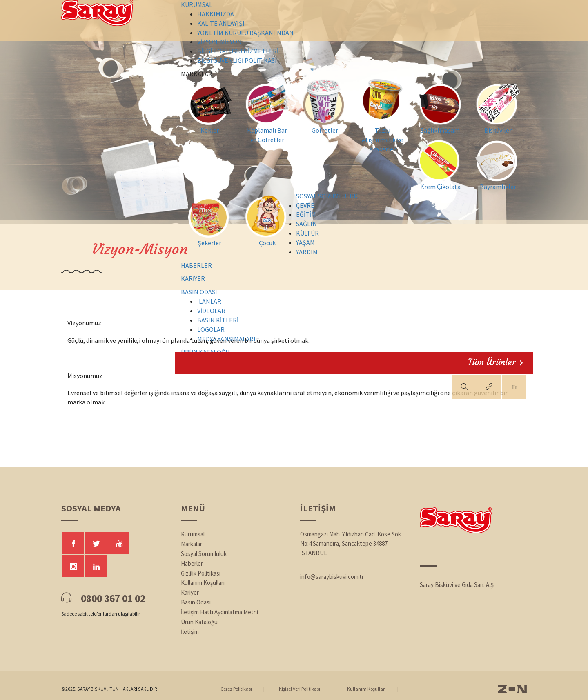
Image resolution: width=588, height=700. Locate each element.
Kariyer (190, 592)
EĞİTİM (306, 214)
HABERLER (196, 265)
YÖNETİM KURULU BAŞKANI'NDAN (245, 33)
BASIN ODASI (199, 292)
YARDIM (307, 252)
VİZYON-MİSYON (219, 42)
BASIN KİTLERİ (218, 320)
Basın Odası (196, 602)
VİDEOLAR (211, 311)
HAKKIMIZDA (216, 14)
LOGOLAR (211, 329)
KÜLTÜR (307, 233)
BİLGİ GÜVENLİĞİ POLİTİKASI (237, 60)
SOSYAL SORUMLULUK (327, 196)
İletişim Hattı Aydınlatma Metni (219, 612)
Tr (514, 387)
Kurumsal (193, 534)
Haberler (192, 563)
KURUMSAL (197, 4)
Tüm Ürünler (495, 362)
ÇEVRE (305, 205)
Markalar (192, 544)
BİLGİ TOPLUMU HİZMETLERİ (238, 51)
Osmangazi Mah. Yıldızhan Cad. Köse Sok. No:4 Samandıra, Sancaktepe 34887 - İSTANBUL (351, 543)
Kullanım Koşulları (203, 583)
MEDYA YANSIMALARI (226, 339)
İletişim (190, 632)
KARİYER (193, 278)
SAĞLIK (306, 224)
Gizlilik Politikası (201, 573)
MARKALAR (349, 74)
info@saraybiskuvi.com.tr (332, 577)
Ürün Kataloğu (199, 622)
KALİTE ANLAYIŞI (221, 23)
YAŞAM (305, 242)
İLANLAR (209, 301)
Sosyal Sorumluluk (204, 554)
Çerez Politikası (236, 689)
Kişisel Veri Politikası (300, 689)
